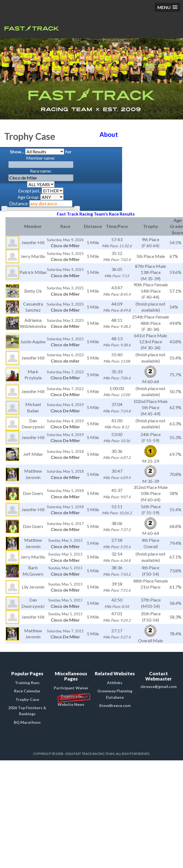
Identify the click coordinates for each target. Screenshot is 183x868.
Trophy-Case (27, 699)
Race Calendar (27, 691)
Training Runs (27, 683)
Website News (71, 704)
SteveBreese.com (115, 705)
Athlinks (115, 683)
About (109, 134)
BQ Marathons (27, 722)
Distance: (19, 204)
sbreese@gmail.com (158, 686)
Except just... (41, 191)
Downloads (71, 696)
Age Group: (41, 197)
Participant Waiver (71, 688)
